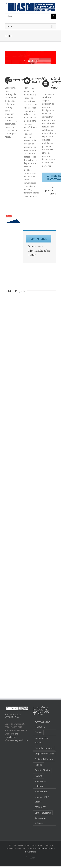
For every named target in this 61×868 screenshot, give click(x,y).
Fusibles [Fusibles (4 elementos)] (39, 765)
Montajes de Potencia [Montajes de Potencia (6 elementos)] (40, 784)
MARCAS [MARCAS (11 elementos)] (39, 776)
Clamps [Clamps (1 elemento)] (38, 732)
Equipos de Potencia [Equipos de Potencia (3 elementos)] (44, 759)
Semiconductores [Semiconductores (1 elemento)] (43, 813)
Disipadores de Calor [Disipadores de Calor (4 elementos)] (44, 754)
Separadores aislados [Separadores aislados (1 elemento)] (41, 821)
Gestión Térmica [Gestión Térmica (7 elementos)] (42, 770)
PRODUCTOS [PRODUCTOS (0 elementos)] (41, 807)
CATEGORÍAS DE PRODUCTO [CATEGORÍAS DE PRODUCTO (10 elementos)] (42, 725)
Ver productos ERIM (50, 190)
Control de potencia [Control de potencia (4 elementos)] (44, 748)
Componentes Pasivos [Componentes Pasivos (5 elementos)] (41, 740)
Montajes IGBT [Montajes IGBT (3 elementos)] (42, 792)
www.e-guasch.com (19, 740)
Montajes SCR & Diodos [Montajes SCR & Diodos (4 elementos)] (42, 799)
